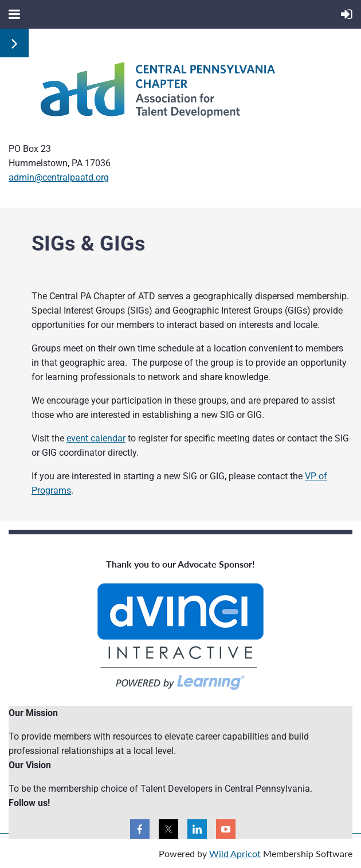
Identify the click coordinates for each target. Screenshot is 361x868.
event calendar (96, 438)
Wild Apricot (235, 853)
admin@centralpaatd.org (59, 177)
